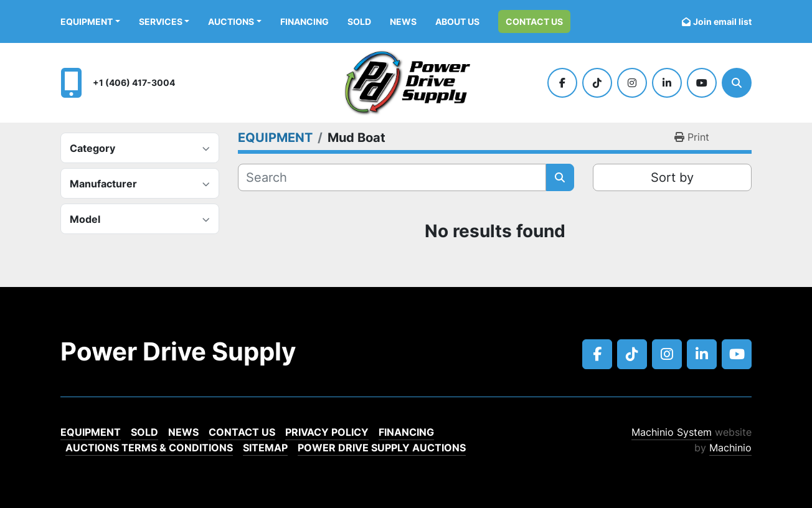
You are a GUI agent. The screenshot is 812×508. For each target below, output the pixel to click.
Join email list (722, 21)
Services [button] (161, 21)
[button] (90, 21)
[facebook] (562, 83)
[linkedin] (667, 83)
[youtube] (702, 83)
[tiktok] (597, 83)
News (403, 21)
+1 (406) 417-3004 (134, 82)
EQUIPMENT (87, 21)
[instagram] (632, 83)
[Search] (737, 83)
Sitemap (265, 448)
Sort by (672, 177)
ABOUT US (457, 21)
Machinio (730, 448)
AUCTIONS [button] (231, 21)
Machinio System (672, 432)
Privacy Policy (327, 432)
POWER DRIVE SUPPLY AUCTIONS (382, 448)
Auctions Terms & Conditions (149, 448)
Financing (304, 21)
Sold (359, 21)
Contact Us (534, 21)
